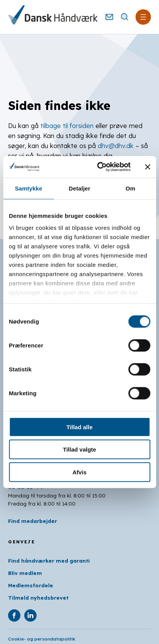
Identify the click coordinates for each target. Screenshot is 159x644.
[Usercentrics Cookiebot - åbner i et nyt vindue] (99, 167)
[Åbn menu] (143, 17)
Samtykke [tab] (29, 188)
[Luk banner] (147, 167)
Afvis (79, 472)
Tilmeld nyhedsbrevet (38, 598)
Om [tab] (130, 188)
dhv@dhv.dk (116, 146)
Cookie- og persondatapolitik (42, 639)
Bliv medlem (25, 573)
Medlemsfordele (31, 585)
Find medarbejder (33, 521)
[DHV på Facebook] (14, 615)
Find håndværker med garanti (49, 561)
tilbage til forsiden (67, 126)
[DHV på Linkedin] (30, 615)
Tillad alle (79, 427)
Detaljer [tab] (80, 188)
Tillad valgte (79, 449)
